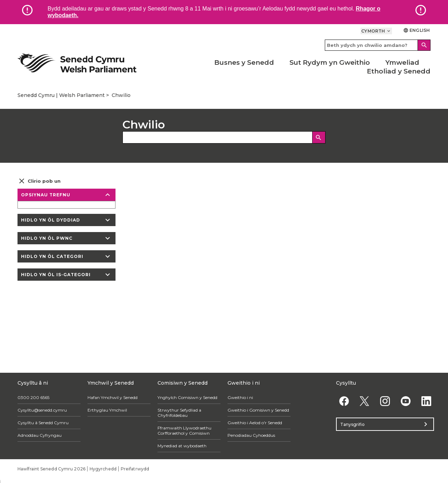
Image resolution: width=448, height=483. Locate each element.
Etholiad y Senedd (399, 71)
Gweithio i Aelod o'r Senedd (255, 423)
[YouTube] (405, 401)
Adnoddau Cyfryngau (40, 435)
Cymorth (376, 31)
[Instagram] (385, 401)
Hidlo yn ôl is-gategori (66, 275)
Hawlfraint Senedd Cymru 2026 (51, 469)
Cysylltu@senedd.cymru (42, 410)
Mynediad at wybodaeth (182, 446)
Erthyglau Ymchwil (107, 410)
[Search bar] (378, 45)
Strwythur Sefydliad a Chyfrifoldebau (179, 413)
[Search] (424, 45)
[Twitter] (365, 401)
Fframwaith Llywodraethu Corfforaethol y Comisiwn (184, 430)
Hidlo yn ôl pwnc (66, 238)
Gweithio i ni (240, 397)
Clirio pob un (39, 181)
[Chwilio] (319, 137)
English (416, 30)
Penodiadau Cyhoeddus (251, 435)
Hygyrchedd (103, 469)
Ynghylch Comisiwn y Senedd (187, 397)
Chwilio (121, 95)
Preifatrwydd (135, 469)
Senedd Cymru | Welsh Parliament (61, 95)
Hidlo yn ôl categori (66, 256)
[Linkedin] (426, 401)
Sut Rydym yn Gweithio (330, 62)
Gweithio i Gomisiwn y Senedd (258, 410)
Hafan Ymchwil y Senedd (113, 397)
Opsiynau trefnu (66, 195)
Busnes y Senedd (244, 62)
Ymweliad (402, 62)
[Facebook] (344, 401)
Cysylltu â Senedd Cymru (43, 423)
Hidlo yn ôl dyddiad (66, 220)
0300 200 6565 (33, 397)
